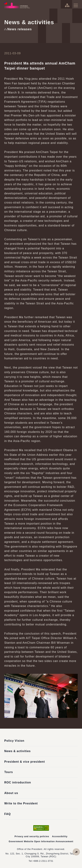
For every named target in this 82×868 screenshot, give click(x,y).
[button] (76, 852)
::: (3, 2)
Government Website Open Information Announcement (41, 841)
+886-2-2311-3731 (43, 861)
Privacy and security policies (32, 836)
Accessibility (60, 836)
